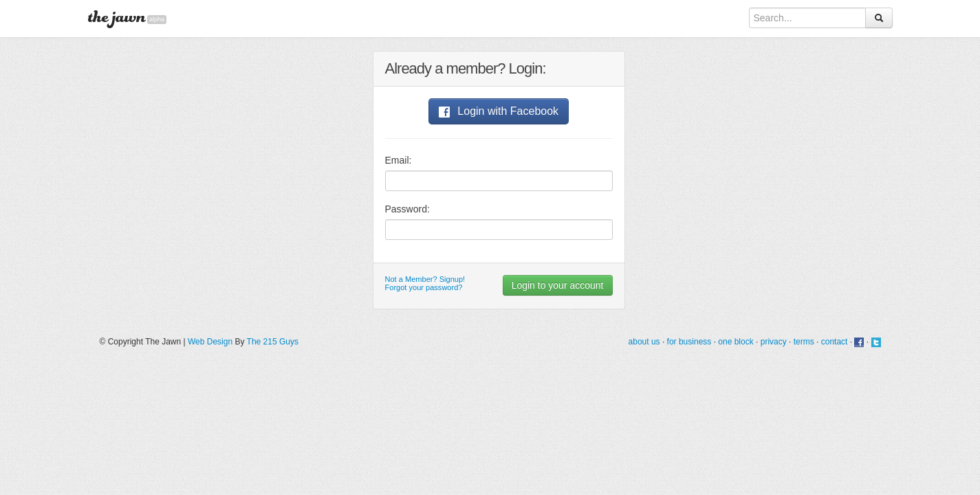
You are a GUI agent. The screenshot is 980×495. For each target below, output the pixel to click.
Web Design (210, 342)
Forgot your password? (424, 287)
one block (736, 342)
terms (804, 342)
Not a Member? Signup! (425, 279)
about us (644, 342)
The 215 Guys (273, 342)
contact (835, 342)
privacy (774, 342)
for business (689, 342)
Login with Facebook (499, 111)
